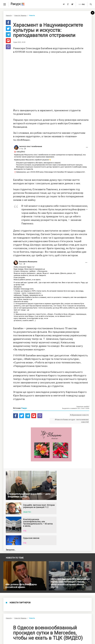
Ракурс (24, 408)
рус (83, 4)
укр (80, 4)
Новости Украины (20, 16)
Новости (9, 16)
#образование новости (79, 415)
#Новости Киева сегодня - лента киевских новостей (72, 421)
